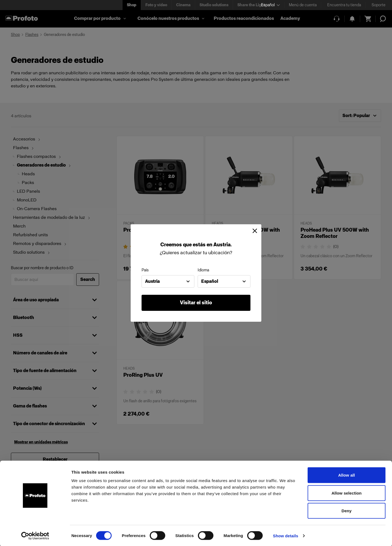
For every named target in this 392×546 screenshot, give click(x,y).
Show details (286, 535)
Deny (346, 510)
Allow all (347, 475)
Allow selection (347, 493)
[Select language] (270, 5)
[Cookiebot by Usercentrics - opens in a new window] (35, 535)
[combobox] (168, 281)
